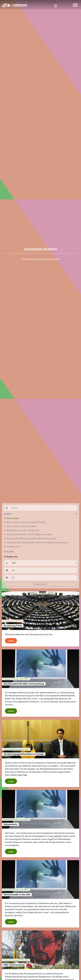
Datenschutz (40, 584)
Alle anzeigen (13, 518)
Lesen (13, 640)
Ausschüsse (13, 547)
